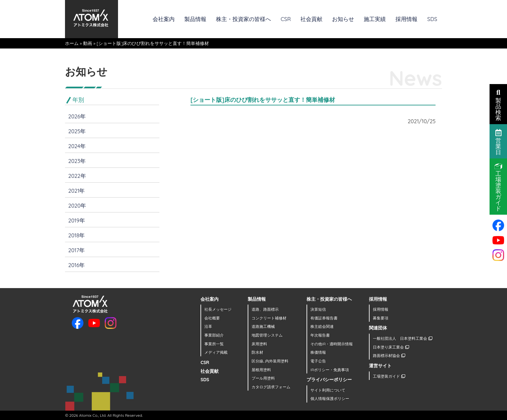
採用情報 (406, 19)
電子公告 (318, 361)
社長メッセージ (218, 309)
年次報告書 (320, 335)
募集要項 (381, 318)
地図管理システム (267, 335)
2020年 (77, 205)
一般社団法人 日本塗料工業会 (402, 338)
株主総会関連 (322, 326)
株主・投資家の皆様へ (243, 19)
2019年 (77, 220)
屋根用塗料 (261, 370)
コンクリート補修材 (269, 318)
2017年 (76, 250)
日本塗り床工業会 (391, 347)
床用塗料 (259, 344)
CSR (286, 19)
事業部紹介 (214, 335)
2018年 (76, 235)
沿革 (208, 326)
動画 (88, 43)
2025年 (77, 131)
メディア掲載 (216, 352)
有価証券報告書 (324, 318)
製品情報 (195, 19)
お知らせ (343, 19)
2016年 (76, 265)
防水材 (257, 352)
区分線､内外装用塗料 (270, 361)
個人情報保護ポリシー (330, 398)
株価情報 (318, 352)
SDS (432, 19)
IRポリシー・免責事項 (330, 370)
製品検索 (498, 104)
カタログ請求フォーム (271, 387)
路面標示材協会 (389, 355)
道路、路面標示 (265, 309)
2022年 (77, 176)
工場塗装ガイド (389, 376)
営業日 (498, 142)
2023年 (77, 161)
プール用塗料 (263, 378)
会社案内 (164, 19)
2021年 (76, 191)
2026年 (77, 116)
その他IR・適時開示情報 (332, 344)
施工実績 (375, 19)
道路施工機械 (263, 326)
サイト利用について (328, 390)
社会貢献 (311, 19)
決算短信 (318, 309)
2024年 (77, 146)
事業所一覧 (214, 344)
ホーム (72, 43)
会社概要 (212, 318)
